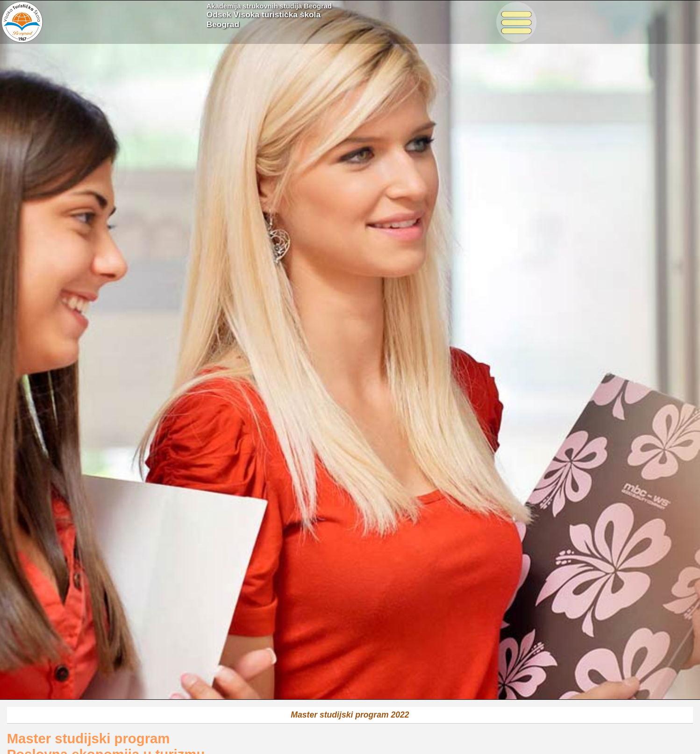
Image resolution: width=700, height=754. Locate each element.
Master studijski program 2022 (350, 715)
